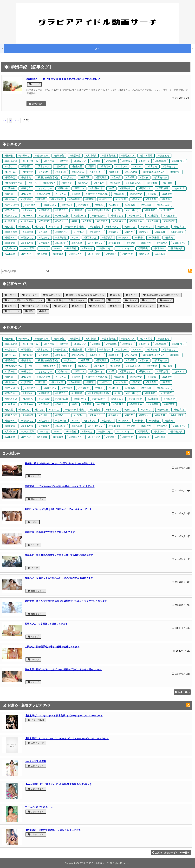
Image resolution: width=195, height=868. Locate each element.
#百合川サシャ (95, 243)
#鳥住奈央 (146, 205)
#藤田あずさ (11, 161)
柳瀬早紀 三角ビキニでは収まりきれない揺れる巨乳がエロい (63, 79)
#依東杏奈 (159, 248)
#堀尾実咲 (115, 183)
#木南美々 (124, 238)
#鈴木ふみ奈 (163, 205)
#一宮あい (79, 232)
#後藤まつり (96, 232)
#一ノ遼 (44, 248)
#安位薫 (136, 199)
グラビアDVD (36, 720)
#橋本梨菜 (61, 166)
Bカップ (60, 306)
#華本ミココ (11, 232)
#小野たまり (96, 172)
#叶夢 (91, 166)
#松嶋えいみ (80, 161)
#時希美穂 (71, 248)
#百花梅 (87, 221)
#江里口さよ (11, 210)
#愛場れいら (96, 188)
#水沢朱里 (154, 238)
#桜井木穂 (26, 178)
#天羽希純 (10, 221)
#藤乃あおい (128, 156)
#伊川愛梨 (151, 199)
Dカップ (166, 300)
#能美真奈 (58, 254)
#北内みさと (11, 216)
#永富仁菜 (24, 227)
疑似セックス (51, 295)
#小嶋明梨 (77, 210)
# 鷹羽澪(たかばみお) (97, 194)
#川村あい (28, 210)
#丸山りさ (44, 238)
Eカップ (148, 300)
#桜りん (33, 183)
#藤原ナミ (10, 238)
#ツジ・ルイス (124, 248)
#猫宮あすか (160, 178)
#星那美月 (107, 238)
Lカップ (116, 306)
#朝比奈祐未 (42, 156)
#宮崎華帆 (111, 161)
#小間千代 (105, 199)
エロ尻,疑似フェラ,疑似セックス (161, 295)
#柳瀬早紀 (175, 172)
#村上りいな (132, 210)
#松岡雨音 (114, 232)
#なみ (75, 238)
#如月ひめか (11, 172)
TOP (96, 49)
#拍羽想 (39, 227)
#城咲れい (83, 183)
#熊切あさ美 (176, 248)
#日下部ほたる (31, 161)
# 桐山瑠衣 (105, 166)
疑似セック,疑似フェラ (141, 306)
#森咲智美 (59, 156)
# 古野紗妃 (61, 238)
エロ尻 (115, 295)
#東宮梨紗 (152, 183)
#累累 (74, 221)
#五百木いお (90, 238)
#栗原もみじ (126, 188)
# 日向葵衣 (166, 210)
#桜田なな (146, 243)
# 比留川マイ (178, 161)
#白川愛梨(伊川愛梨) (98, 210)
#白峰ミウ (28, 216)
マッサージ (12, 311)
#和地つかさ (136, 194)
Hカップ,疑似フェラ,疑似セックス (85, 295)
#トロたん (61, 194)
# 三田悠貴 (162, 188)
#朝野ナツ (79, 188)
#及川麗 (9, 227)
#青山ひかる (80, 216)
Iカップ (34, 84)
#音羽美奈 (28, 232)
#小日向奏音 (136, 216)
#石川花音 (118, 221)
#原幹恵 (41, 199)
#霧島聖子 (144, 232)
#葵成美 (169, 238)
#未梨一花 (75, 156)
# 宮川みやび (43, 194)
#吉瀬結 (130, 178)
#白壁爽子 (102, 221)
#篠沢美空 (169, 221)
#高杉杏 (129, 232)
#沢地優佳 (26, 166)
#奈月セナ (10, 166)
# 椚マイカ (54, 227)
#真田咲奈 (163, 227)
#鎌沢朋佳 (10, 194)
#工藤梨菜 (153, 216)
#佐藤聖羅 (10, 243)
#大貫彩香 (26, 199)
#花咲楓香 (130, 205)
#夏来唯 (9, 156)
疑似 (164, 306)
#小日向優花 (115, 243)
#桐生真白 (179, 227)
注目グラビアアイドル (35, 306)
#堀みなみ (87, 248)
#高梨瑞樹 (161, 161)
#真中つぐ (26, 254)
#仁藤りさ (44, 243)
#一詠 (117, 210)
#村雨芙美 (67, 183)
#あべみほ (179, 188)
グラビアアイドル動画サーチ (94, 863)
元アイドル (97, 306)
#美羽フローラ (12, 205)
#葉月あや (99, 183)
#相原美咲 (150, 210)
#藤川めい (168, 183)
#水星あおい (62, 232)
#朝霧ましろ (117, 216)
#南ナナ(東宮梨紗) (75, 227)
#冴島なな (130, 227)
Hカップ (10, 295)
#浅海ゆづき (49, 183)
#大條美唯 (153, 221)
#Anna (57, 248)
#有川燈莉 (61, 172)
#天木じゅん (43, 166)
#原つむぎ (49, 161)
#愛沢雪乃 (111, 254)
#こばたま (114, 205)
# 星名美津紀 (109, 156)
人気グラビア (36, 743)
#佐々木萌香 (146, 156)
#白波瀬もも (136, 221)
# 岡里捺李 (169, 216)
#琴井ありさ (169, 166)
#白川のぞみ (78, 172)
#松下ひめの (94, 254)
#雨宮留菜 (101, 178)
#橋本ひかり (99, 216)
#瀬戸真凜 (77, 243)
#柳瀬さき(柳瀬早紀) (47, 178)
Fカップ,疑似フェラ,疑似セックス (23, 300)
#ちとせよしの (44, 188)
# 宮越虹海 (164, 156)
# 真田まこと (180, 243)
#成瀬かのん (27, 238)
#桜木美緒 (44, 216)
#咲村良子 (128, 161)
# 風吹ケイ (144, 161)
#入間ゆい (44, 172)
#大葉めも (10, 188)
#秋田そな (26, 194)
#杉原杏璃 (10, 178)
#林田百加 (85, 178)
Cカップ (10, 306)
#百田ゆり (44, 232)
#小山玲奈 (121, 199)
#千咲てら (61, 210)
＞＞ (17, 121)
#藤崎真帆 (160, 232)
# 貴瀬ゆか (10, 248)
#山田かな (152, 166)
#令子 (111, 188)
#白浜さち (28, 172)
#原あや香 (128, 254)
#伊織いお (63, 188)
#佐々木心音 (57, 199)
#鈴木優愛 (167, 194)
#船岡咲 (76, 194)
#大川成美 (91, 156)
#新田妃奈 (61, 243)
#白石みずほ (131, 172)
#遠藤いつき (105, 248)
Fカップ (131, 295)
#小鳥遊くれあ (134, 183)
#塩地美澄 (95, 227)
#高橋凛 (90, 199)
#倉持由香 (67, 205)
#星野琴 (96, 161)
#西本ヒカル (32, 205)
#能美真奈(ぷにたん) (154, 172)
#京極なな (26, 188)
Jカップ (131, 300)
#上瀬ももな (27, 221)
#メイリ (137, 166)
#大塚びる (162, 243)
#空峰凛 (116, 178)
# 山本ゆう (122, 166)
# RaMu (152, 194)
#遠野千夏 (114, 172)
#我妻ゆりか (145, 188)
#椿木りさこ (112, 227)
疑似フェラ (30, 295)
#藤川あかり (27, 243)
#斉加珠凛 (10, 254)
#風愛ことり (50, 205)
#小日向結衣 (62, 216)
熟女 (43, 311)
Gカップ (96, 300)
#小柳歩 (139, 238)
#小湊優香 (84, 205)
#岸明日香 (44, 210)
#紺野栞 (166, 199)
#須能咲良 (143, 248)
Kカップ (78, 306)
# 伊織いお (146, 227)
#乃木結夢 (74, 199)
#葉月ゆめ (10, 199)
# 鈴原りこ (24, 156)
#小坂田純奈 (177, 232)
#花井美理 (77, 166)
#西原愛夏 (42, 254)
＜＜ (4, 121)
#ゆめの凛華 (28, 248)
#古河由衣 (44, 221)
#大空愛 (131, 243)
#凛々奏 (144, 178)
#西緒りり (61, 221)
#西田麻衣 (119, 194)
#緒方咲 (64, 161)
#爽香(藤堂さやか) (14, 183)
